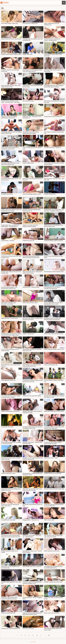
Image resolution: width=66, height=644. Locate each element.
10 (49, 635)
